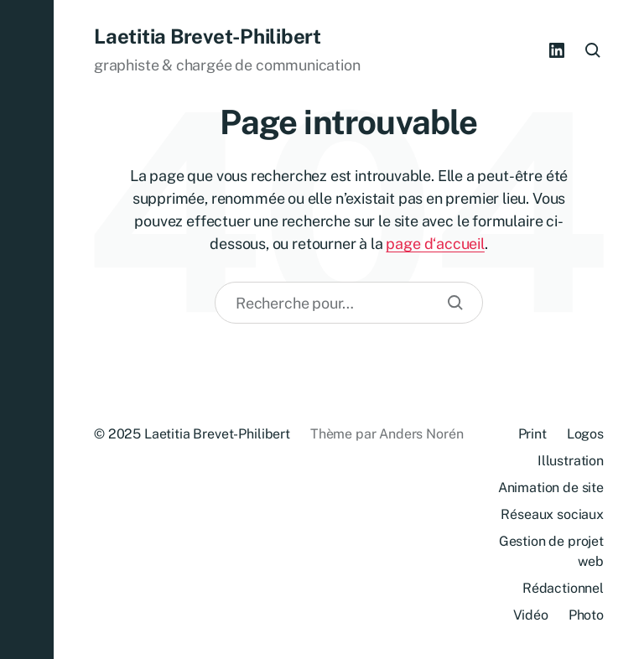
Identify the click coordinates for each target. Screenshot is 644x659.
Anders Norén (421, 434)
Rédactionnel (563, 588)
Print (532, 434)
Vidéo (531, 615)
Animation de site (551, 488)
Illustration (571, 461)
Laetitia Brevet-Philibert (208, 36)
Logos (585, 434)
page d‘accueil (435, 244)
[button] (27, 329)
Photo (586, 615)
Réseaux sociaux (552, 514)
